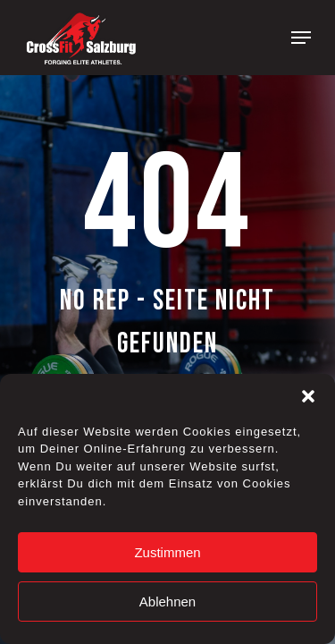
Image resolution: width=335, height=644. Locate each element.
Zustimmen (167, 552)
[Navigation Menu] (301, 38)
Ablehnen (167, 602)
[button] (308, 396)
